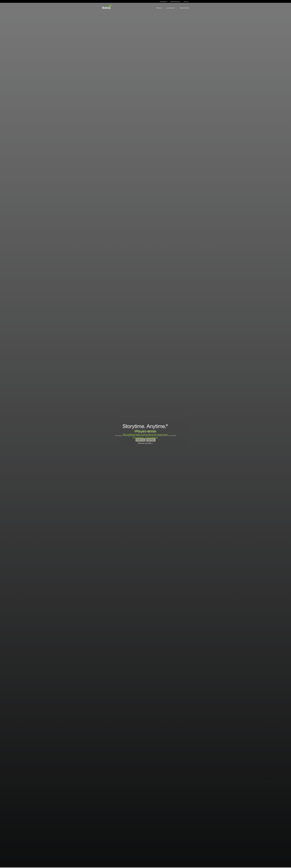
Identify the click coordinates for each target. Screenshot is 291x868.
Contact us (186, 2)
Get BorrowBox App (175, 2)
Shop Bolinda (163, 2)
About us (159, 8)
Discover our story (145, 443)
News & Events (184, 8)
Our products (171, 8)
